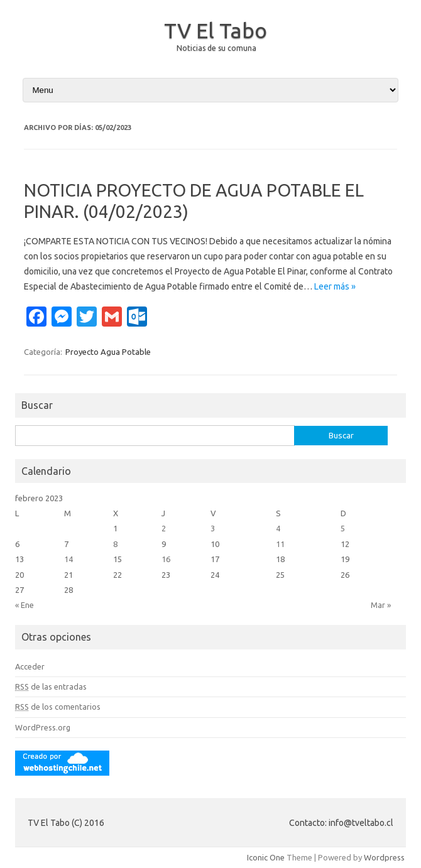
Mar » (381, 605)
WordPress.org (43, 727)
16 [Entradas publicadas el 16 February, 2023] (166, 559)
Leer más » (335, 286)
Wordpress (384, 857)
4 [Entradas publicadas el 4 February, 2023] (278, 528)
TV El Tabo (216, 30)
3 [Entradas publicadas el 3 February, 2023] (213, 528)
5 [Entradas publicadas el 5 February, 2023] (343, 528)
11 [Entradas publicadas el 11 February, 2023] (280, 544)
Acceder (30, 666)
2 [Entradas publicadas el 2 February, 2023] (164, 528)
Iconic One (266, 857)
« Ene (25, 605)
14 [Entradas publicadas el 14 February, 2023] (68, 559)
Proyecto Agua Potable (108, 352)
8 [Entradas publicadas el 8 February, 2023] (115, 544)
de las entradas (51, 686)
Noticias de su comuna (216, 48)
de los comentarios (58, 707)
